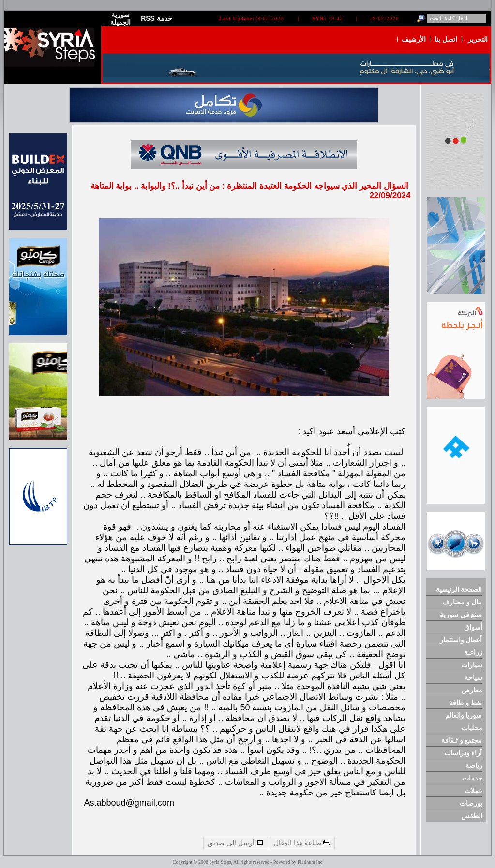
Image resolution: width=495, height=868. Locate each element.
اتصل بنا (446, 39)
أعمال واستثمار (461, 640)
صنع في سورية (461, 615)
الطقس (472, 816)
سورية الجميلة (120, 18)
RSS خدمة (157, 18)
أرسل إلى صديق (236, 843)
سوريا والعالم (464, 715)
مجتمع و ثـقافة (462, 740)
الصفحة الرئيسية (459, 589)
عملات (473, 791)
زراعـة (473, 652)
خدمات (472, 778)
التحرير (478, 39)
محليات (472, 728)
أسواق (473, 627)
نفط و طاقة (466, 703)
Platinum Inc (310, 862)
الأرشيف (414, 39)
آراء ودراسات (463, 753)
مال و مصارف (462, 602)
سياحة (473, 677)
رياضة (474, 765)
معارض (472, 690)
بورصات (471, 803)
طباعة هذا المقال (302, 843)
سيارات (472, 665)
